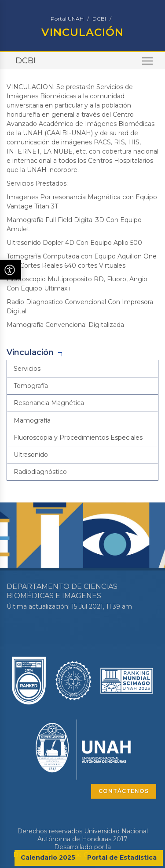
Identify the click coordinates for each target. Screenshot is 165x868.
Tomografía (31, 386)
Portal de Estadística (122, 857)
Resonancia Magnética (49, 403)
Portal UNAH (67, 19)
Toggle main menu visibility (148, 64)
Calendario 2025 (48, 857)
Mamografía (32, 420)
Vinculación (30, 352)
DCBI (99, 19)
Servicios (27, 369)
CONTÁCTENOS (124, 791)
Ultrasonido (31, 455)
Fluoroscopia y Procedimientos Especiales (78, 438)
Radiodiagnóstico (40, 472)
